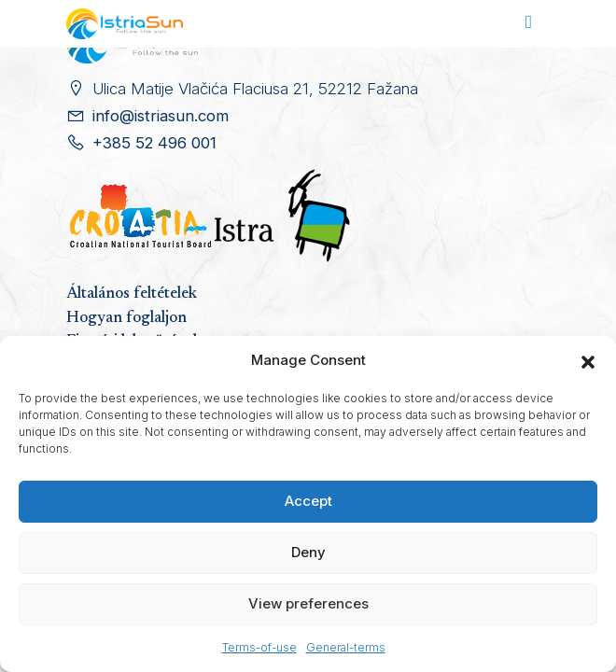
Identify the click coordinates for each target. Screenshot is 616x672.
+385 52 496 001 (154, 143)
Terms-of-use (259, 647)
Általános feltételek (132, 294)
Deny (308, 552)
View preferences (308, 603)
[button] (588, 360)
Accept (308, 501)
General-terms (346, 647)
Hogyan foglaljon (126, 318)
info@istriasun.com (161, 116)
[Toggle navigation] (529, 24)
